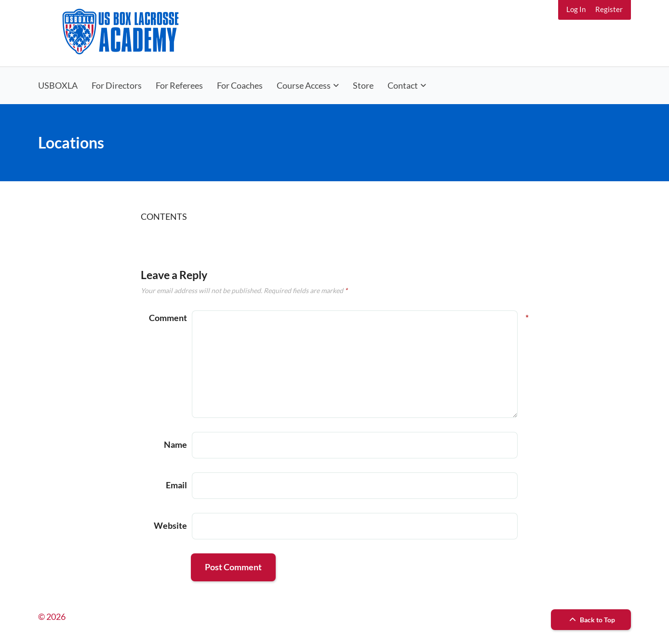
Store (363, 85)
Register (609, 9)
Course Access (304, 85)
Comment (168, 318)
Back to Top (591, 620)
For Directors (117, 85)
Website (170, 525)
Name (175, 444)
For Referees (179, 85)
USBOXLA (58, 85)
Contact (403, 85)
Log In (576, 9)
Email (176, 485)
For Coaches (240, 85)
